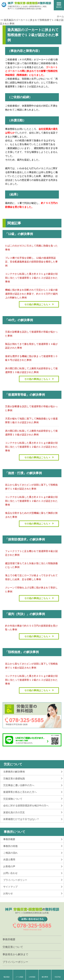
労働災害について (13, 947)
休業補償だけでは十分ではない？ (21, 819)
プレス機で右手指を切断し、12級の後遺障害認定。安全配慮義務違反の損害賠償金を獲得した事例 (31, 262)
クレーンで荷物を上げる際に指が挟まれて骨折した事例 (31, 589)
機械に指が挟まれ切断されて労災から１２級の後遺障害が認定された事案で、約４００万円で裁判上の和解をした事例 (31, 294)
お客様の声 (9, 866)
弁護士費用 (9, 859)
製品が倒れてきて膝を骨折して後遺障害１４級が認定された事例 (31, 346)
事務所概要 (9, 839)
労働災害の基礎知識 (14, 779)
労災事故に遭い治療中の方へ (19, 785)
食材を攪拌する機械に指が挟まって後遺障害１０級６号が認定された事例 (31, 358)
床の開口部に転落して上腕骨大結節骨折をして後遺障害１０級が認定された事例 (31, 370)
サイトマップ (10, 887)
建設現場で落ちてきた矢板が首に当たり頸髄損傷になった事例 (31, 565)
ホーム (60, 16)
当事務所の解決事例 (14, 772)
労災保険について (13, 799)
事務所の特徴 (10, 846)
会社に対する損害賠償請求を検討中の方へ (26, 806)
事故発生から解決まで (15, 954)
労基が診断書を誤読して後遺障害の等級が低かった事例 (31, 334)
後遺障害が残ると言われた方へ (20, 792)
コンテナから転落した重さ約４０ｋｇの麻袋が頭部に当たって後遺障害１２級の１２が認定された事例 (31, 278)
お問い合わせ (10, 873)
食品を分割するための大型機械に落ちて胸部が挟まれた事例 (31, 515)
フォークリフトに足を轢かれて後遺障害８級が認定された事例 (31, 553)
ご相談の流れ (10, 853)
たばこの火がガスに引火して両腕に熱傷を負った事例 (31, 248)
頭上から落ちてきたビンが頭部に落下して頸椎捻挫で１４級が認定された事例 (31, 487)
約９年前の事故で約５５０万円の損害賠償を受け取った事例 (31, 628)
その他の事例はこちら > (37, 304)
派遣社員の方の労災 (14, 812)
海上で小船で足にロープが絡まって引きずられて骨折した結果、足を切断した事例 (31, 577)
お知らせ (8, 893)
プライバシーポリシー (15, 880)
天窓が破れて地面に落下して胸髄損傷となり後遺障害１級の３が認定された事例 (31, 420)
